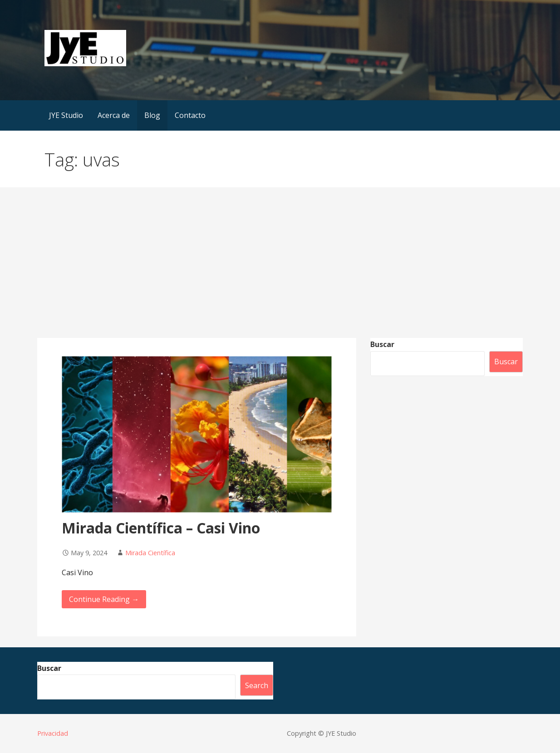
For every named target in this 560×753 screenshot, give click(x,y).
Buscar (382, 344)
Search (257, 685)
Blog (152, 115)
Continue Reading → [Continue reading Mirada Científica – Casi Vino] (104, 599)
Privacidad (53, 733)
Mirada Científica (150, 553)
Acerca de (114, 115)
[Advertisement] (280, 270)
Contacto (190, 115)
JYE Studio (66, 115)
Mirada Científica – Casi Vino (161, 528)
